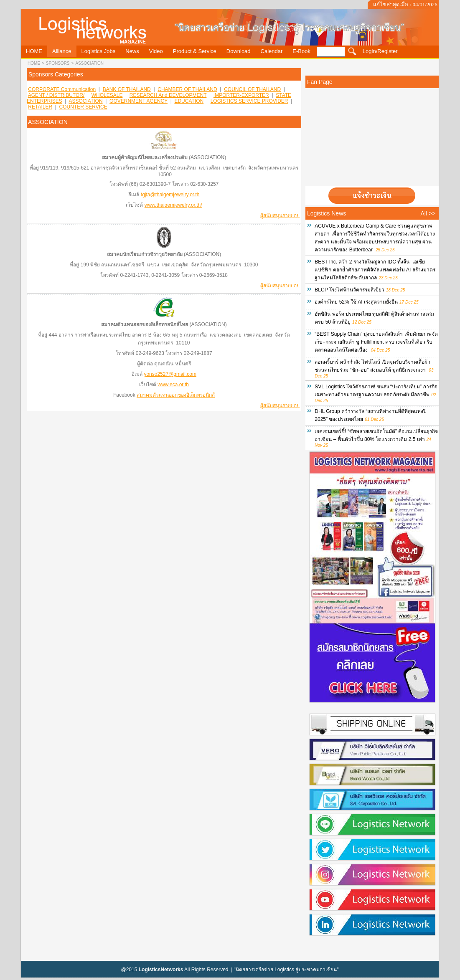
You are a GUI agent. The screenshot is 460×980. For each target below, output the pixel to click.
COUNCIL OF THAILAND (252, 89)
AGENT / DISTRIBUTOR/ (56, 95)
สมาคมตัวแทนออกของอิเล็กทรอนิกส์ (176, 395)
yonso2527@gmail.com (170, 374)
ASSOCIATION (89, 63)
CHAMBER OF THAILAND (187, 89)
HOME (34, 63)
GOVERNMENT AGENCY (139, 101)
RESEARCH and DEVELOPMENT (168, 95)
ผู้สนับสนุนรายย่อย (280, 215)
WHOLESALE (107, 95)
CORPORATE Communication (62, 89)
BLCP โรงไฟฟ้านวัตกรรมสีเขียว (349, 290)
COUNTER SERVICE (83, 107)
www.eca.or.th (173, 385)
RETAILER (40, 107)
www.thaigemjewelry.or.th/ (173, 205)
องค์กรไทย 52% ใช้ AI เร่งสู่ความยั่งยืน (356, 302)
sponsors (58, 63)
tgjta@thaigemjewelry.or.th (170, 195)
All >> (428, 213)
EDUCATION (189, 101)
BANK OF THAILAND (127, 89)
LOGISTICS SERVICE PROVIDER (249, 101)
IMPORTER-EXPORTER (241, 95)
